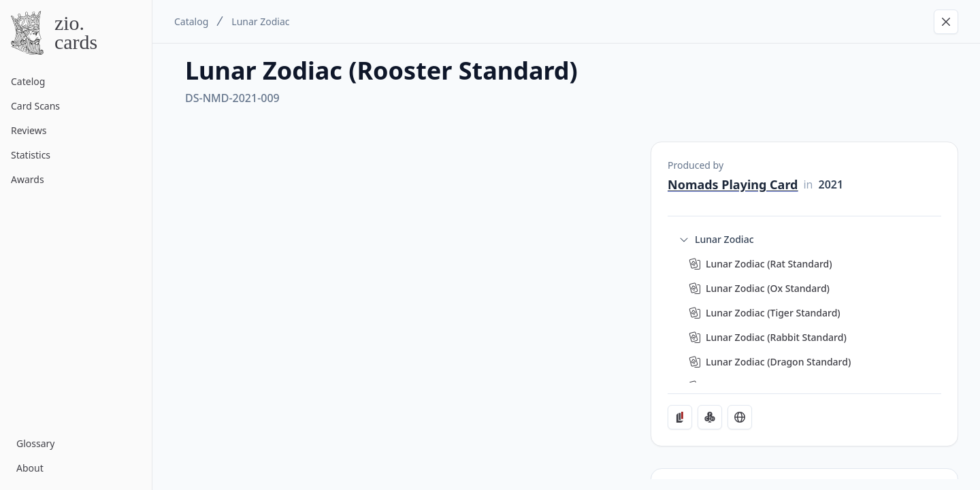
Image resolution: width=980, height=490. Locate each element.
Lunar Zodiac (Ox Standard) (768, 288)
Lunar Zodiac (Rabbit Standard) (776, 337)
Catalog (191, 21)
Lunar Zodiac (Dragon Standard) (778, 362)
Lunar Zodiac (260, 21)
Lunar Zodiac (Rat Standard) (769, 264)
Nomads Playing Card (733, 184)
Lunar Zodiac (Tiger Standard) (773, 313)
